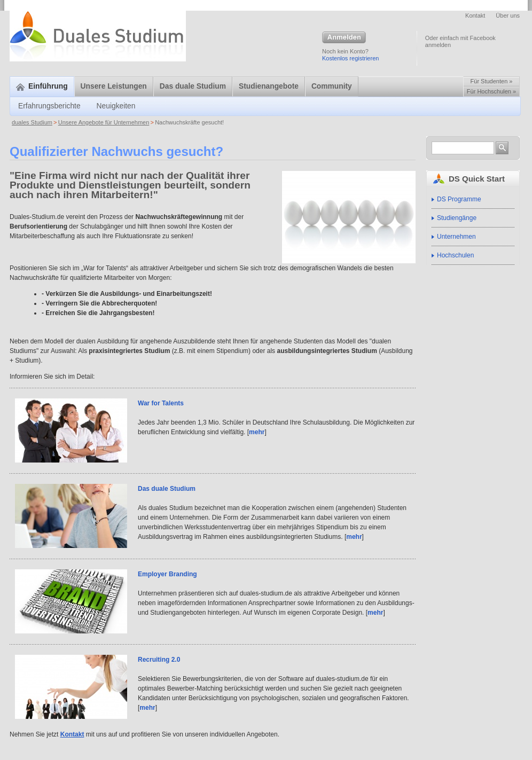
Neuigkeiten (116, 106)
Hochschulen (455, 255)
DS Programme (459, 199)
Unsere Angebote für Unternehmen (104, 122)
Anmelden (344, 38)
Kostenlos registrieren (350, 58)
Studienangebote (269, 86)
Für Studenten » (492, 81)
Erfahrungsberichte (49, 106)
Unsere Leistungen (114, 86)
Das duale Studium (193, 86)
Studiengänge (457, 218)
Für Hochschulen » (491, 91)
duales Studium (32, 122)
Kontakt (475, 15)
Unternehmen (456, 237)
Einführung (42, 86)
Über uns (508, 15)
